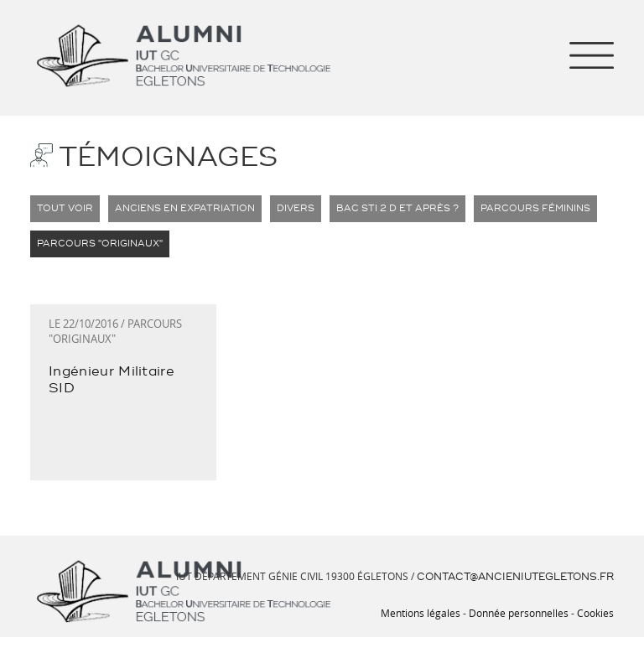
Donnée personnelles (530, 611)
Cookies (597, 611)
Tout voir (61, 209)
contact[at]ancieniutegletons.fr (520, 576)
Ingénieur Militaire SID (115, 371)
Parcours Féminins (476, 209)
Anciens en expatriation (168, 209)
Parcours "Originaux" (92, 244)
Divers (267, 209)
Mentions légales (446, 611)
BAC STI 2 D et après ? (357, 209)
